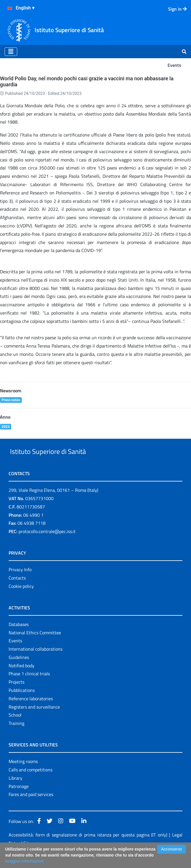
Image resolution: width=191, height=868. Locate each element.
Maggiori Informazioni (24, 861)
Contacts (17, 591)
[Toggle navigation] (11, 52)
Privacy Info (20, 583)
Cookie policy (21, 599)
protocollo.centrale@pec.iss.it (47, 545)
